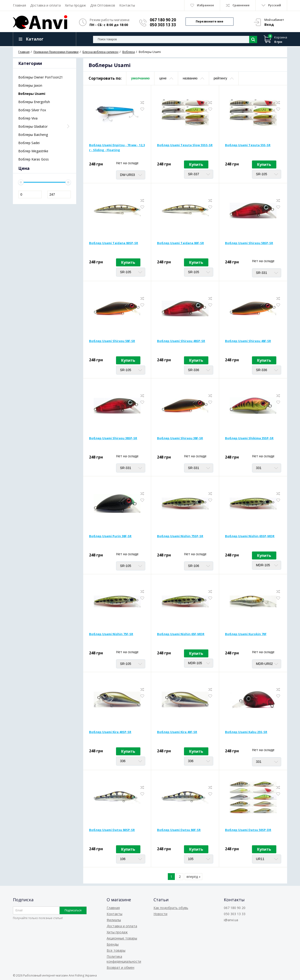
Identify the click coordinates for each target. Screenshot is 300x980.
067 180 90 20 (163, 20)
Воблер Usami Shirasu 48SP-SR (181, 341)
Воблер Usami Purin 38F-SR (110, 536)
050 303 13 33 (163, 25)
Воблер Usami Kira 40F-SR (177, 732)
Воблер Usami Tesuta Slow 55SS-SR (185, 145)
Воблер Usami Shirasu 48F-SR (248, 341)
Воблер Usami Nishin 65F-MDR (181, 634)
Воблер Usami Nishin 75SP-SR (180, 536)
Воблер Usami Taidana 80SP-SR (114, 243)
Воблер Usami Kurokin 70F (246, 634)
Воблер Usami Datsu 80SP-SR (112, 830)
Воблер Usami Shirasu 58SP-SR (249, 243)
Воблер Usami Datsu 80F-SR (179, 830)
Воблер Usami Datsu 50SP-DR (248, 830)
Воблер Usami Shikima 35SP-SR (249, 438)
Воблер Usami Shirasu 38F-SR (180, 438)
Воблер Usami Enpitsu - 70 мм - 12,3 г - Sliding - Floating (117, 147)
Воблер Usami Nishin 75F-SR (111, 634)
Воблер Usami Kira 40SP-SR (110, 732)
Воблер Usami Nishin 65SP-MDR (250, 536)
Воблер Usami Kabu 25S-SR (246, 732)
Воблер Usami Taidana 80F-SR (180, 243)
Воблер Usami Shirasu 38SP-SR (113, 438)
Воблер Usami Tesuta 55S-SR (248, 145)
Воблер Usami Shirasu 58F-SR (112, 341)
